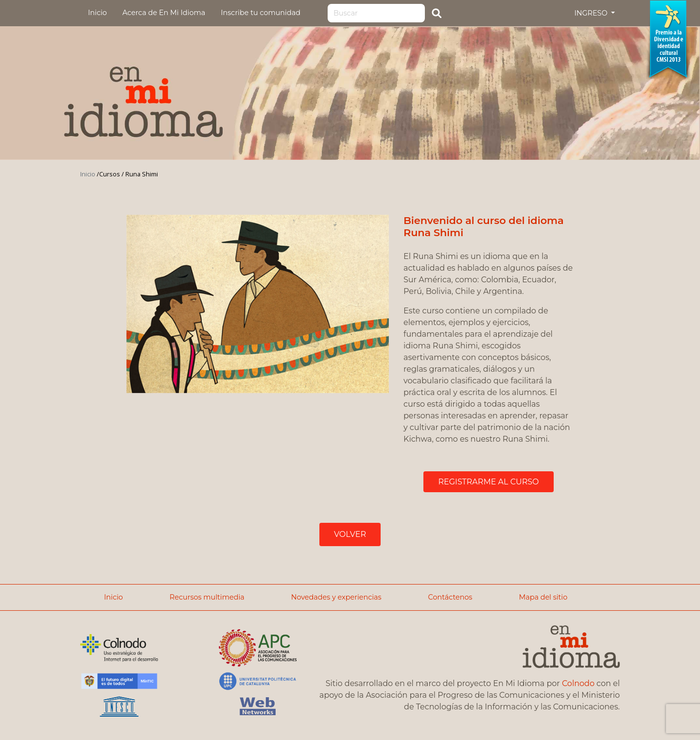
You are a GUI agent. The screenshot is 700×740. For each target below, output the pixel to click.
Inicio (97, 13)
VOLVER (350, 534)
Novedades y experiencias (336, 597)
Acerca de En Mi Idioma (164, 13)
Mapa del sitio (543, 597)
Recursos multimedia (207, 597)
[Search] (376, 13)
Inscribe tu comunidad (261, 13)
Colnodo (578, 683)
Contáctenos (450, 597)
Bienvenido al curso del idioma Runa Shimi (484, 226)
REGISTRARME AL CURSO (488, 482)
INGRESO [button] (592, 13)
